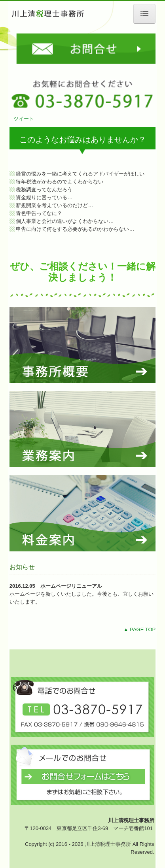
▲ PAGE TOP (140, 629)
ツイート (24, 119)
